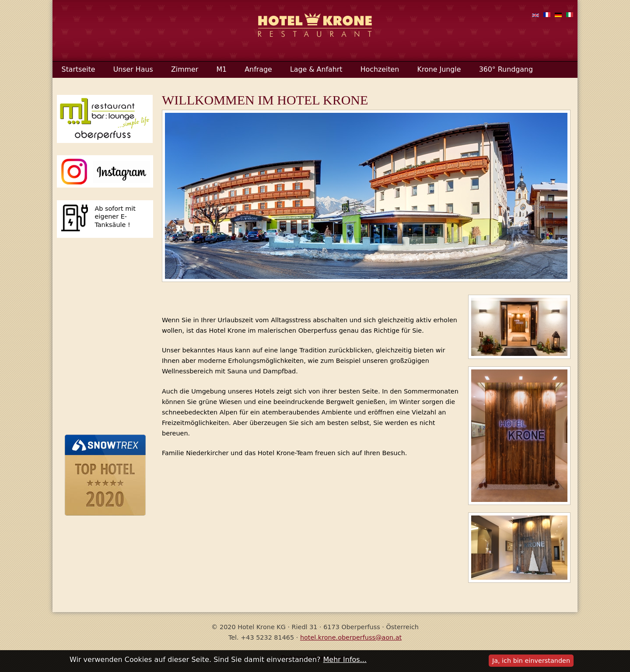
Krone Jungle (439, 69)
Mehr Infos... (345, 660)
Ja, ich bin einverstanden (531, 661)
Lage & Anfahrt (316, 69)
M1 (221, 69)
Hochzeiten (380, 69)
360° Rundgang (506, 69)
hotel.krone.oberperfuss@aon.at (351, 637)
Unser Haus (133, 69)
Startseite (79, 69)
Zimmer (185, 69)
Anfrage (258, 69)
